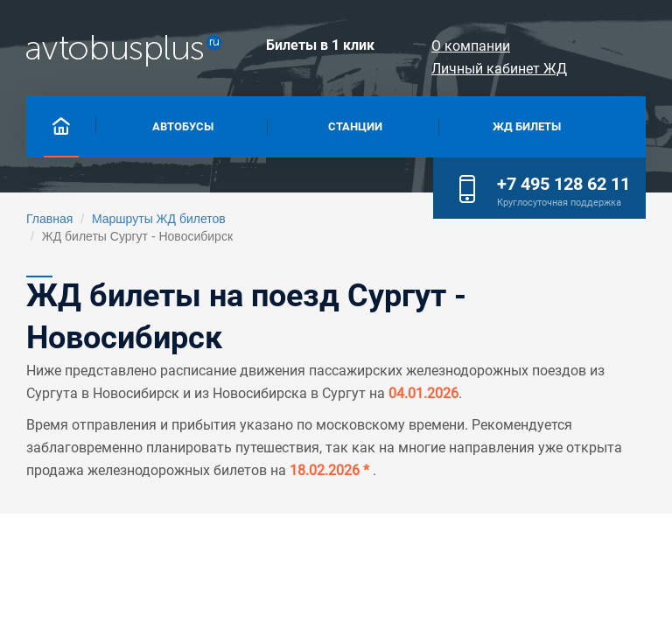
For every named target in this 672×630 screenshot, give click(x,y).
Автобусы (183, 126)
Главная (49, 219)
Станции (355, 126)
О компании (471, 46)
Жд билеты (527, 126)
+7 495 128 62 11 (563, 184)
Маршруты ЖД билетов (159, 219)
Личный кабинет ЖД (499, 69)
